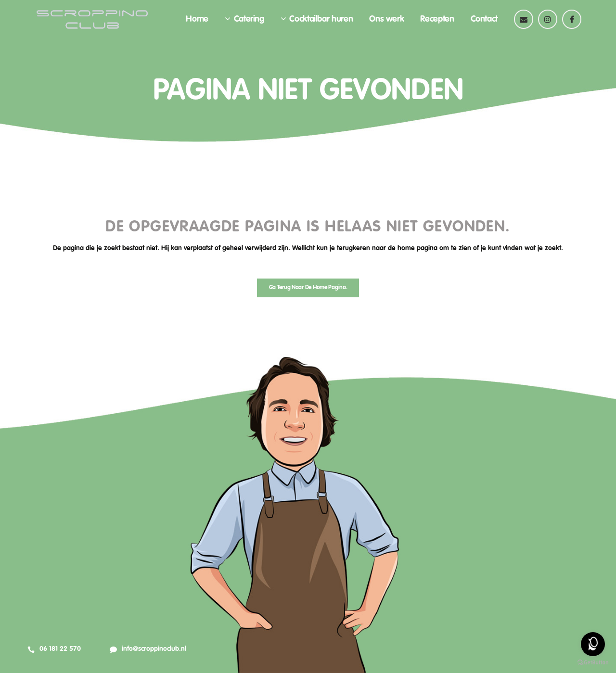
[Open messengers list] (593, 644)
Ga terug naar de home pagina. (308, 288)
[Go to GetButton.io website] (593, 663)
